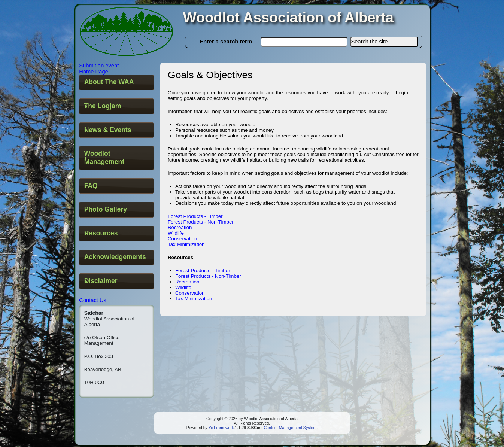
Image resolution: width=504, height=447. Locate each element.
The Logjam (103, 106)
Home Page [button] (93, 72)
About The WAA (109, 82)
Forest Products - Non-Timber (201, 222)
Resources (101, 233)
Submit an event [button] (99, 66)
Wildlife (176, 233)
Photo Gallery (106, 209)
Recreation (180, 227)
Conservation (183, 239)
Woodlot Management (104, 158)
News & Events (108, 130)
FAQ (91, 186)
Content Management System (289, 428)
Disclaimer (101, 281)
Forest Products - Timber (195, 216)
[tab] (116, 83)
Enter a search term (226, 41)
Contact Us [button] (93, 300)
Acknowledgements (115, 257)
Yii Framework (221, 428)
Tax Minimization (186, 244)
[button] (384, 42)
